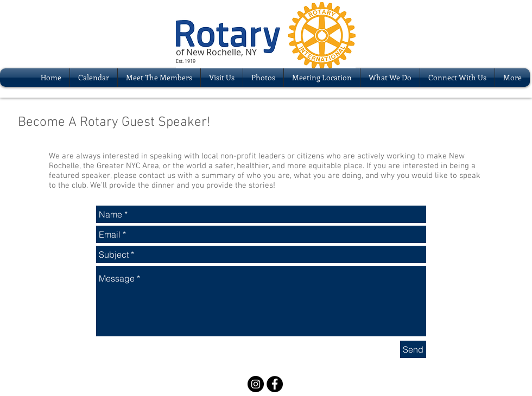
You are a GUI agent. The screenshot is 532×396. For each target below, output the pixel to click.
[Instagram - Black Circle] (256, 384)
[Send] (413, 349)
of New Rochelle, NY (216, 52)
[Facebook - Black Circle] (275, 384)
